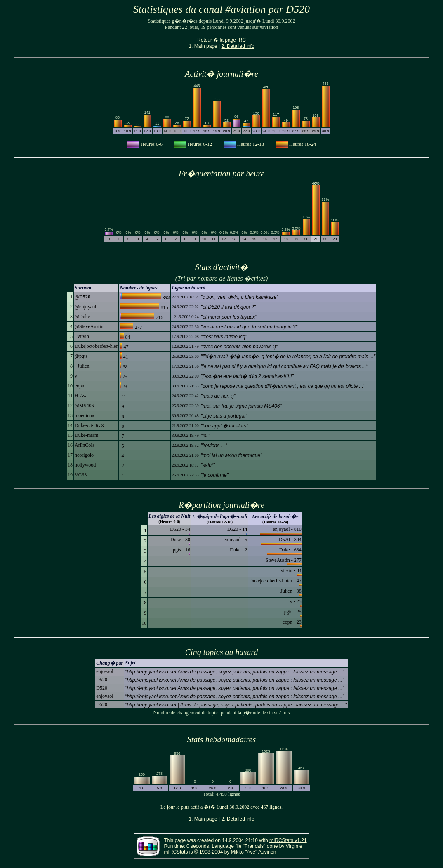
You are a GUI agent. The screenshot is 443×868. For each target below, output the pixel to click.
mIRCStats (176, 852)
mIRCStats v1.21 (288, 840)
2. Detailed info (238, 46)
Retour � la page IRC (221, 40)
